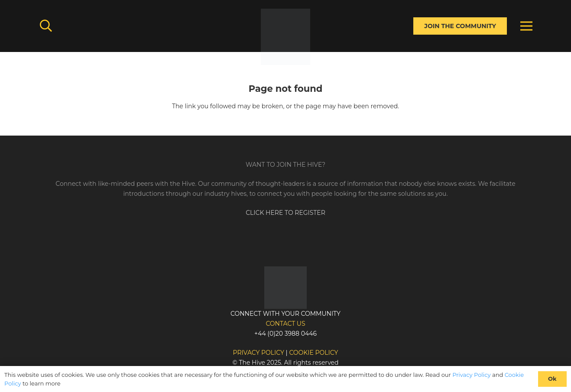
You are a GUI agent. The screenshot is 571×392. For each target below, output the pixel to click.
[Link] (285, 37)
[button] (46, 26)
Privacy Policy (471, 375)
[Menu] (526, 26)
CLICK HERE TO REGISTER (285, 213)
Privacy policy (259, 353)
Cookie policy (313, 353)
